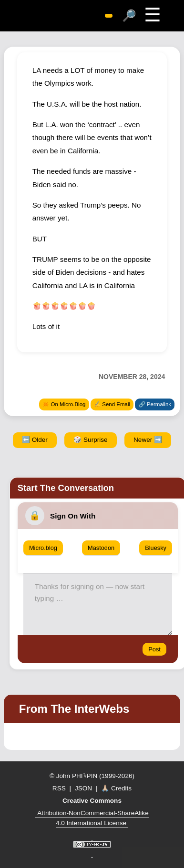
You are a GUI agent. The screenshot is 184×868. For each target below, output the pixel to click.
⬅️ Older (35, 440)
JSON (83, 788)
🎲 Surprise (90, 440)
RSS (59, 788)
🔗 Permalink (155, 404)
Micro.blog (43, 548)
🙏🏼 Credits (116, 788)
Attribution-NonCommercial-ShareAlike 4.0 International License (93, 818)
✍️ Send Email (112, 404)
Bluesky (156, 548)
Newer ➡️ (148, 440)
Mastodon (101, 548)
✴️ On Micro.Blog (64, 404)
